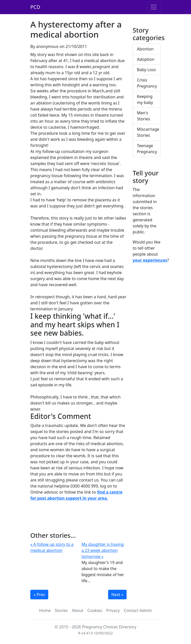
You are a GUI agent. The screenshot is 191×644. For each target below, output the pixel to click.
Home (45, 610)
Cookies (95, 610)
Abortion (145, 49)
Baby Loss (146, 70)
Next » (117, 595)
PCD (35, 7)
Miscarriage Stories (148, 132)
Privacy (113, 610)
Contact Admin (138, 610)
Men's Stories (144, 116)
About (77, 610)
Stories (61, 610)
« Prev (39, 595)
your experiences (150, 260)
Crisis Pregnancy (147, 83)
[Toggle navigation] (154, 7)
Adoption (146, 59)
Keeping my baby (145, 99)
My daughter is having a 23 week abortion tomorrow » (103, 550)
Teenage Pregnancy (147, 149)
